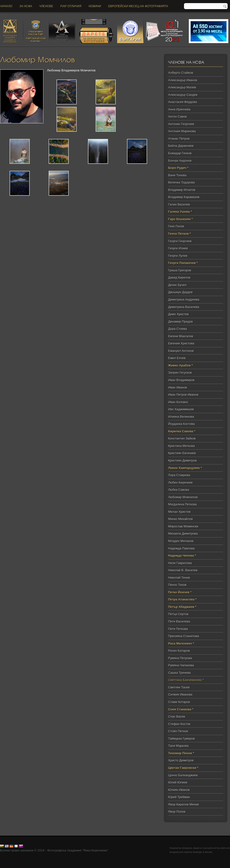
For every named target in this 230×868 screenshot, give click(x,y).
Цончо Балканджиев (183, 775)
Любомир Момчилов (183, 497)
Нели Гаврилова (180, 563)
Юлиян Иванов (179, 790)
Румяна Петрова (180, 658)
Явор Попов (177, 812)
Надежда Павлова (181, 548)
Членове (46, 6)
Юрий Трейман (179, 797)
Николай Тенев (179, 578)
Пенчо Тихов (177, 585)
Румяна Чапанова (181, 665)
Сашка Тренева (179, 673)
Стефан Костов (179, 724)
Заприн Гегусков (180, 373)
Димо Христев (178, 314)
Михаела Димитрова (183, 534)
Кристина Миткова (181, 446)
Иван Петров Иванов (183, 395)
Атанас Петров (179, 139)
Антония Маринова (182, 131)
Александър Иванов (183, 80)
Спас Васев (177, 717)
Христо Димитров (181, 760)
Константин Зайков (182, 438)
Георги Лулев (178, 256)
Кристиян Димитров (182, 460)
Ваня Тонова (177, 175)
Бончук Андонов (180, 161)
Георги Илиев (178, 248)
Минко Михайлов (181, 519)
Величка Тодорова (181, 182)
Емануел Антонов (181, 351)
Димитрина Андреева (184, 300)
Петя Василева (179, 621)
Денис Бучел (177, 285)
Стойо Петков (178, 731)
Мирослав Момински (183, 526)
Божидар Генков (180, 153)
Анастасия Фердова (183, 102)
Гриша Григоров (180, 270)
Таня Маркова (178, 746)
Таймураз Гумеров (181, 739)
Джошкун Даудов (180, 292)
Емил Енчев (177, 358)
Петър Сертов (178, 614)
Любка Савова (179, 490)
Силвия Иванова (180, 694)
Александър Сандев (183, 95)
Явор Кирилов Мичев (184, 804)
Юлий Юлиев (178, 782)
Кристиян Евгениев (182, 453)
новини (95, 6)
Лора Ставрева (179, 475)
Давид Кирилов (179, 277)
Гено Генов (176, 226)
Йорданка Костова (181, 424)
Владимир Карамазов (184, 197)
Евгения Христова (181, 343)
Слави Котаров (179, 702)
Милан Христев (179, 512)
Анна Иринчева (179, 109)
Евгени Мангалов (181, 336)
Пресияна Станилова (184, 636)
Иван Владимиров (181, 380)
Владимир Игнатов (182, 190)
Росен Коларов (179, 651)
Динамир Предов (181, 322)
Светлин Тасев (179, 687)
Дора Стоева (178, 329)
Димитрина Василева (184, 307)
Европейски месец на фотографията (138, 6)
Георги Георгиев (180, 241)
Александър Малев (182, 87)
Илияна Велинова (181, 417)
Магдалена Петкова (182, 504)
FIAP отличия (71, 6)
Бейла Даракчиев (181, 146)
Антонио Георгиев (181, 124)
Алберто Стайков (181, 73)
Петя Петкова (178, 629)
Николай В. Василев (183, 570)
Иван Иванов (178, 387)
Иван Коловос (178, 402)
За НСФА (26, 6)
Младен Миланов (181, 541)
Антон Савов (177, 117)
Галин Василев (179, 204)
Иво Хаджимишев (181, 409)
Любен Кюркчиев (180, 483)
